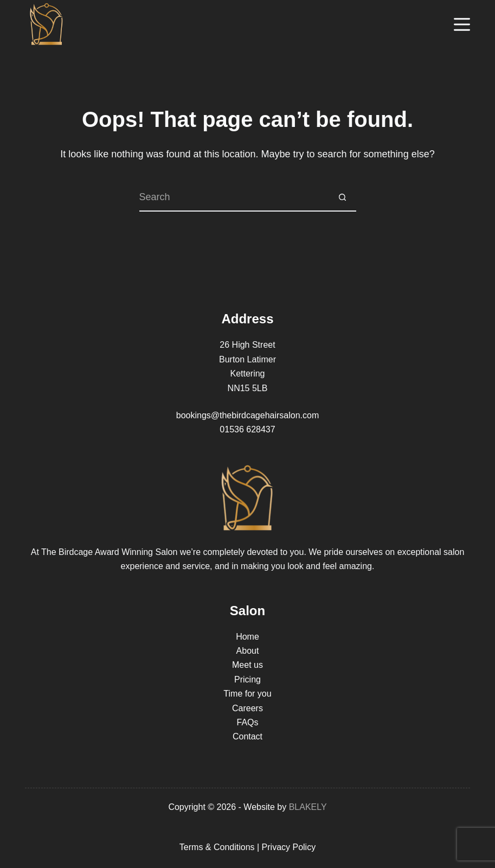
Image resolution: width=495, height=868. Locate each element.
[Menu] (462, 24)
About (248, 651)
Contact (247, 736)
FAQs (247, 722)
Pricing (247, 679)
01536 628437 (247, 429)
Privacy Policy (289, 847)
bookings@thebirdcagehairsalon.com (248, 415)
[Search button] (343, 198)
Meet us (247, 665)
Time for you (247, 694)
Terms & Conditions (217, 847)
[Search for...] (234, 198)
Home (247, 637)
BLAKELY (308, 807)
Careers (247, 708)
